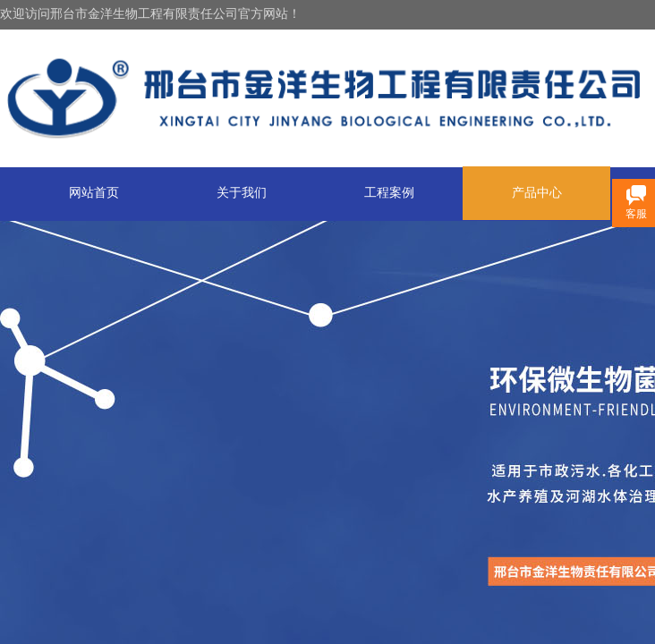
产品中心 (537, 193)
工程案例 (389, 193)
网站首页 (94, 193)
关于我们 (242, 193)
